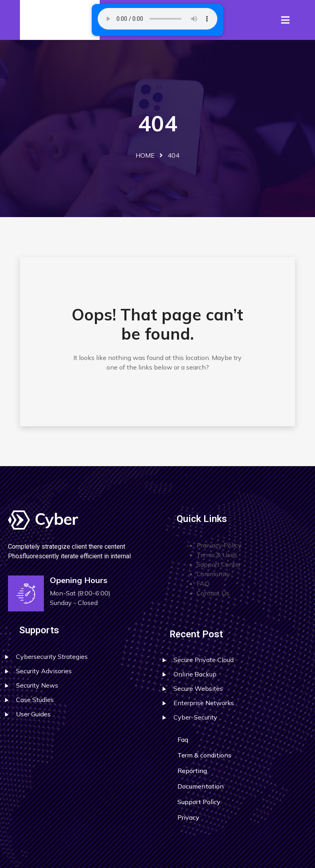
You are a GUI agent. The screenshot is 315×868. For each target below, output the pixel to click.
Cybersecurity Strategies (52, 656)
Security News (37, 685)
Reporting (192, 771)
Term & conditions (204, 755)
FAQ (203, 583)
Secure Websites (198, 688)
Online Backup (195, 674)
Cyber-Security (195, 717)
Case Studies (35, 700)
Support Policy (199, 802)
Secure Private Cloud (204, 660)
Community (213, 574)
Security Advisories (44, 671)
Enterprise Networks (204, 703)
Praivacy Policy (219, 545)
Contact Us (213, 593)
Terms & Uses (217, 555)
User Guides (33, 714)
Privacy (188, 817)
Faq (183, 739)
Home (145, 155)
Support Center (219, 564)
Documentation (201, 786)
